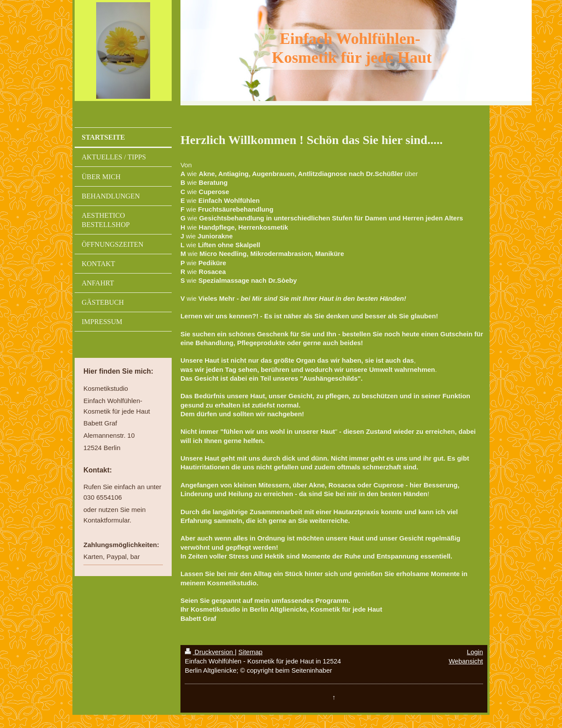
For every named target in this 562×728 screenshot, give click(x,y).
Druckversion (210, 652)
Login (475, 652)
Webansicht (466, 661)
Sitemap (250, 652)
